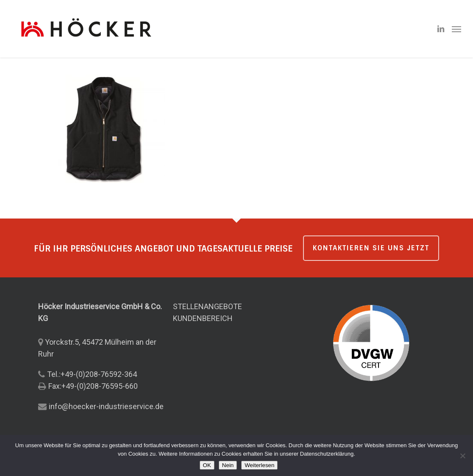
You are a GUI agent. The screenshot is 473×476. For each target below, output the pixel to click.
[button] (456, 29)
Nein (228, 465)
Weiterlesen (259, 465)
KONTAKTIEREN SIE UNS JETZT (371, 248)
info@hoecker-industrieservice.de (106, 406)
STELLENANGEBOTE (207, 306)
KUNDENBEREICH (203, 318)
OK (207, 465)
